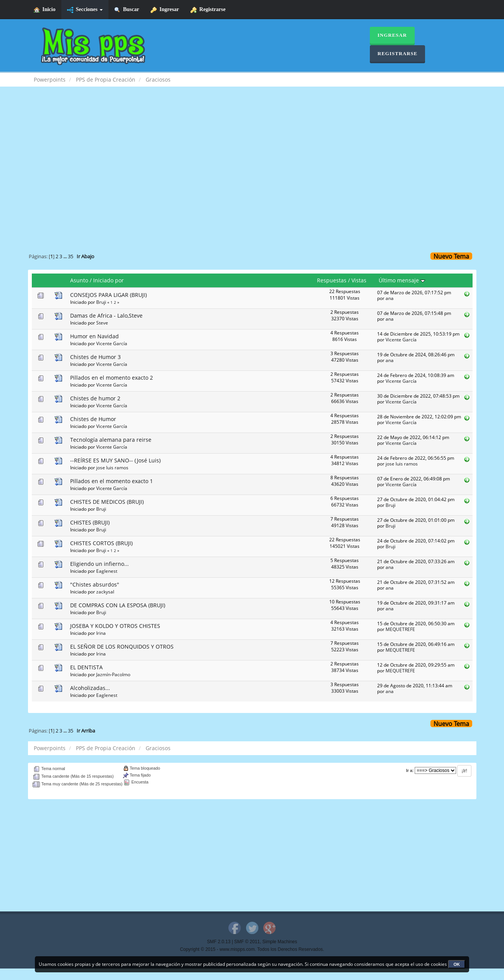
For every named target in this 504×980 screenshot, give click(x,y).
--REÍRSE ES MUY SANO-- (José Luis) (115, 460)
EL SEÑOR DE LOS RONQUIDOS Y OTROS (122, 647)
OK (457, 964)
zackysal (105, 592)
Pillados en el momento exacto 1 (112, 481)
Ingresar (165, 10)
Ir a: (410, 770)
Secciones (85, 10)
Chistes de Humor (93, 419)
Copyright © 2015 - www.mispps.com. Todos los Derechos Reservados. (252, 949)
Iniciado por (108, 280)
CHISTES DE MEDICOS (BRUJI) (107, 502)
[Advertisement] (252, 156)
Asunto (79, 280)
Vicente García (112, 343)
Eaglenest (107, 571)
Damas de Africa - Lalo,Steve (106, 315)
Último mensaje (402, 280)
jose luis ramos (112, 467)
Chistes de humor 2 (95, 398)
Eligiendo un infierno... (99, 564)
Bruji (101, 302)
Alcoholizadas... (90, 688)
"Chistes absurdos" (95, 584)
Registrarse (208, 10)
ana (390, 298)
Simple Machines (280, 942)
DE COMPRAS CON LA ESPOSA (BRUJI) (118, 605)
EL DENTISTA (86, 667)
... (66, 256)
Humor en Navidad (94, 336)
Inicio (45, 10)
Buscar (127, 10)
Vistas (359, 280)
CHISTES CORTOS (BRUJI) (101, 543)
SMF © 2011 (247, 942)
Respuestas (332, 280)
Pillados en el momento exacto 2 (112, 378)
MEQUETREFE (400, 629)
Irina (101, 633)
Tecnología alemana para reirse (111, 440)
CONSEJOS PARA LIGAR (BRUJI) (108, 295)
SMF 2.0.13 (219, 942)
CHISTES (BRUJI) (90, 522)
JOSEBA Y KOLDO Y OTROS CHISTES (115, 626)
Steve (102, 323)
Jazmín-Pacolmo (113, 674)
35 (71, 256)
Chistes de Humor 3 (95, 357)
